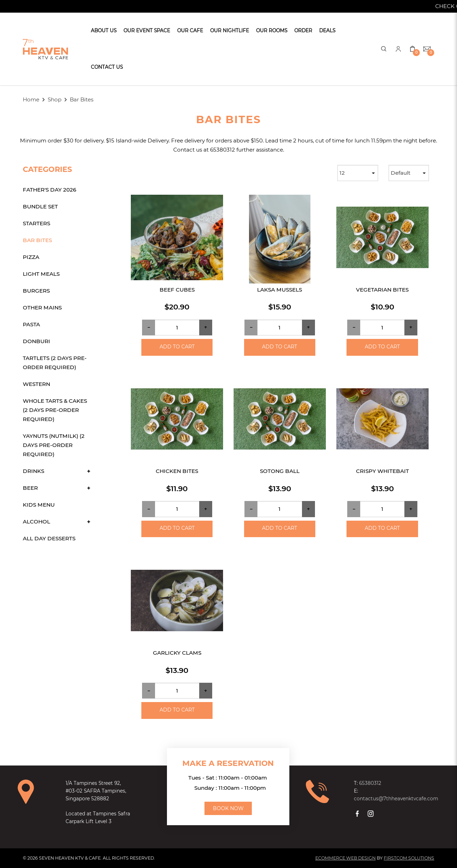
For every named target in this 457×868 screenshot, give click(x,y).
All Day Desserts (49, 538)
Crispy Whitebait (382, 471)
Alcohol (36, 522)
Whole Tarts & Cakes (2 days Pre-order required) (55, 410)
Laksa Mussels (280, 290)
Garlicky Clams (177, 653)
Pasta (31, 324)
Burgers (36, 291)
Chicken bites (177, 471)
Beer (30, 488)
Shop (55, 99)
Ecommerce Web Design (345, 858)
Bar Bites (82, 99)
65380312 (370, 783)
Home (31, 99)
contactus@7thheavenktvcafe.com (396, 799)
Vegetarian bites (382, 290)
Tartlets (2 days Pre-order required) (55, 363)
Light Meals (41, 274)
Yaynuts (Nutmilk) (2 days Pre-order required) (54, 445)
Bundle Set (40, 206)
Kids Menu (39, 505)
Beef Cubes (177, 290)
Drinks (33, 471)
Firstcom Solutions (409, 858)
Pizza (31, 257)
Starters (36, 223)
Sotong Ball (280, 471)
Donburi (36, 341)
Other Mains (42, 308)
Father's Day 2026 (49, 190)
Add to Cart (177, 347)
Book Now (228, 808)
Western (36, 384)
